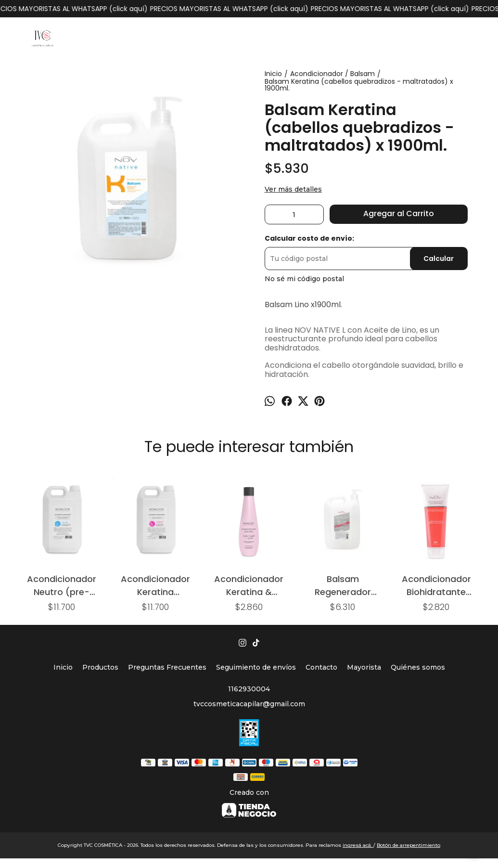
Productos (100, 667)
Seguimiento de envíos (256, 667)
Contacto (321, 667)
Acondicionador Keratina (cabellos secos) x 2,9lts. (155, 585)
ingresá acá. (358, 845)
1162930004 (249, 689)
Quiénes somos (418, 667)
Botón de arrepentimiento (409, 845)
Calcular (439, 259)
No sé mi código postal (304, 279)
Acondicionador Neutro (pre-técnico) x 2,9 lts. (62, 585)
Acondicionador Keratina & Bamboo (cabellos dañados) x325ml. (249, 585)
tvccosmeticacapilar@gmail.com (249, 704)
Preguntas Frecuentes (167, 667)
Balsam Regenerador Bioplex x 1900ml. (343, 585)
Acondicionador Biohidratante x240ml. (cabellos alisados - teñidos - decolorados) (436, 585)
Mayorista (364, 667)
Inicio (63, 667)
